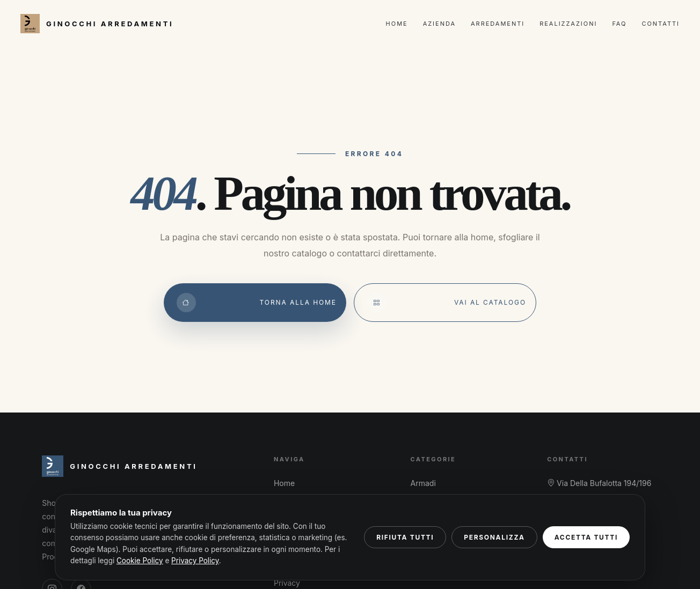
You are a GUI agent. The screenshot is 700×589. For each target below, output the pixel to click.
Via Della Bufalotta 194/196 (599, 483)
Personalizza (494, 537)
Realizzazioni (568, 24)
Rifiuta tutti (405, 537)
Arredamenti (498, 24)
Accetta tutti (586, 537)
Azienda (439, 24)
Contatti (661, 24)
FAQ (619, 24)
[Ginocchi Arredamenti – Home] (97, 24)
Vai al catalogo (447, 303)
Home (397, 24)
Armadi (423, 483)
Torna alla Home (257, 303)
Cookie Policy (140, 561)
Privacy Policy (195, 561)
